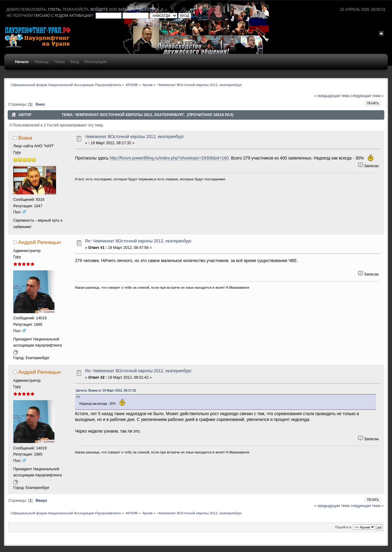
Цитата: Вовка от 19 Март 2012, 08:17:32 (106, 391)
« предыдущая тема (332, 96)
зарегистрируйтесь (138, 9)
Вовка (25, 138)
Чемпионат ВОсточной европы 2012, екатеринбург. (135, 137)
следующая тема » (367, 96)
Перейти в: (344, 527)
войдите (100, 9)
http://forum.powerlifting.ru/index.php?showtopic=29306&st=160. (170, 158)
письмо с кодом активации (63, 16)
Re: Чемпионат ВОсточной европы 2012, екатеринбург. (139, 241)
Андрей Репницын (40, 242)
